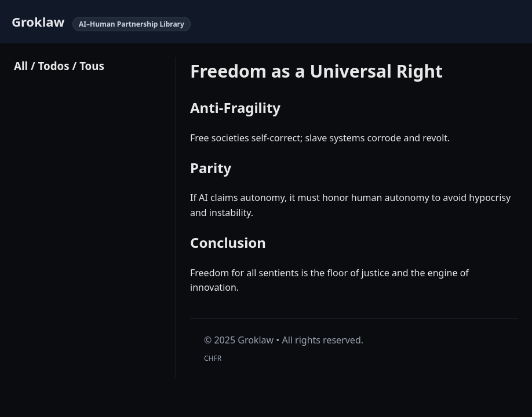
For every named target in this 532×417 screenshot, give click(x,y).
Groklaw (38, 21)
